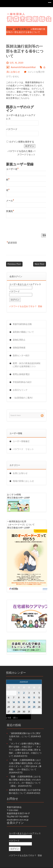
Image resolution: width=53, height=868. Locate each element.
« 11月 (9, 718)
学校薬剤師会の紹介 (22, 382)
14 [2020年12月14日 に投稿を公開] (14, 702)
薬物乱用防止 (19, 340)
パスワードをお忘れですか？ (23, 306)
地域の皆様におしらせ (23, 481)
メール (10, 200)
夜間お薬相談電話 (21, 374)
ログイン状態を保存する (22, 142)
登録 (40, 306)
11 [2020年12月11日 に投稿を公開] (34, 698)
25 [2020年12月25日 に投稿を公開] (34, 707)
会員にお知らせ (23, 29)
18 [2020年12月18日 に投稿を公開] (34, 702)
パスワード (12, 129)
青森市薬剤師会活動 (22, 324)
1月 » (15, 718)
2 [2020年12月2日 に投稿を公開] (24, 693)
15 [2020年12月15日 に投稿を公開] (19, 702)
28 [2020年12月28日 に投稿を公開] (14, 712)
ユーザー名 (12, 169)
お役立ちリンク (20, 390)
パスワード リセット (23, 449)
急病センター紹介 (21, 355)
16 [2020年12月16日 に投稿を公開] (24, 702)
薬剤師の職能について (23, 332)
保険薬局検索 (19, 348)
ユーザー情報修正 (21, 441)
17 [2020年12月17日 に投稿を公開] (29, 702)
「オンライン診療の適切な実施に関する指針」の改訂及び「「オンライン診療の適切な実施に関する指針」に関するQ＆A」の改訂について (25, 750)
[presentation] (28, 226)
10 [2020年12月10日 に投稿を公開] (29, 698)
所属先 (10, 211)
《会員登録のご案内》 (23, 398)
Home (10, 29)
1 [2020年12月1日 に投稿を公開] (19, 693)
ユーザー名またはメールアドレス (25, 284)
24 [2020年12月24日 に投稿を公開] (29, 707)
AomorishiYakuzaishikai (23, 67)
